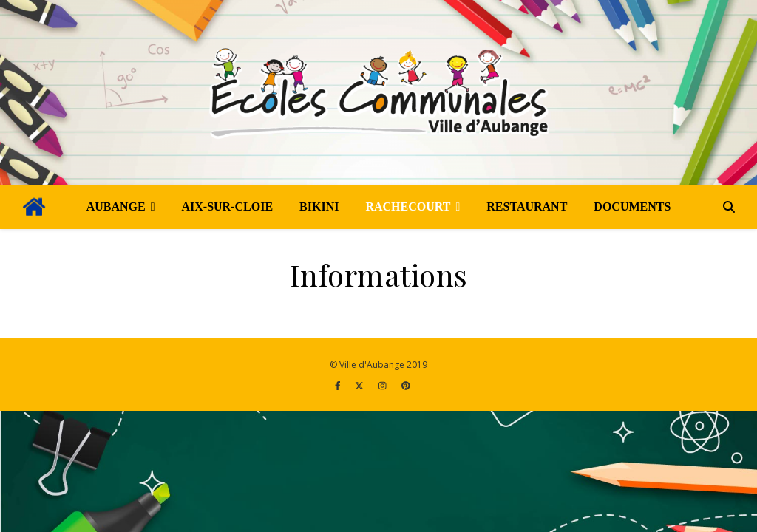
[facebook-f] (339, 385)
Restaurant (527, 207)
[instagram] (384, 385)
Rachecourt (408, 207)
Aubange (116, 207)
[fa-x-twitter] (360, 385)
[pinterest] (406, 385)
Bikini (319, 207)
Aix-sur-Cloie (228, 207)
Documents (632, 207)
